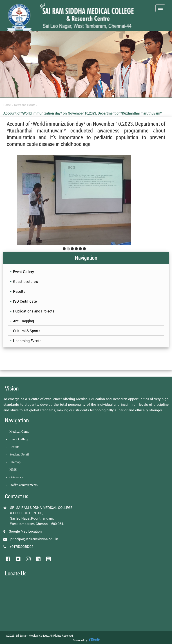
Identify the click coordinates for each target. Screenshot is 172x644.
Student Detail (19, 454)
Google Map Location (25, 531)
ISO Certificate (25, 301)
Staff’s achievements (23, 485)
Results (19, 291)
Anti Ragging (23, 321)
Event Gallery (23, 272)
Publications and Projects (34, 311)
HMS (13, 470)
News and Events (25, 105)
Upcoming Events (27, 341)
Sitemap (15, 462)
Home (7, 105)
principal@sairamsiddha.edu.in (34, 539)
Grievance (16, 477)
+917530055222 (21, 546)
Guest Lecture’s (25, 281)
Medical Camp (19, 432)
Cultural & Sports (27, 331)
